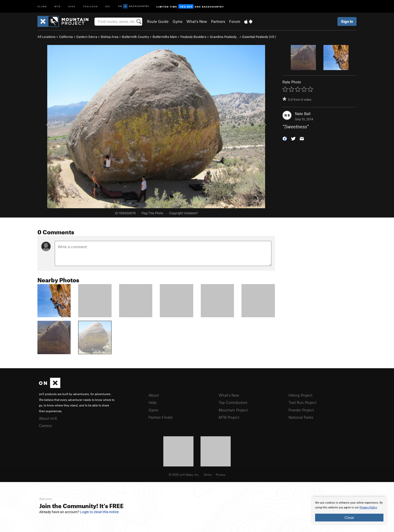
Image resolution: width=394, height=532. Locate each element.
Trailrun (90, 6)
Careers (45, 425)
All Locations (46, 37)
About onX (48, 418)
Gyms (178, 21)
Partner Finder (161, 417)
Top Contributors (233, 402)
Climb (42, 6)
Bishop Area (110, 37)
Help (153, 402)
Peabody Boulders (193, 37)
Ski (108, 6)
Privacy (221, 474)
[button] (285, 138)
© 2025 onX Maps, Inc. (184, 474)
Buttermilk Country (135, 37)
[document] (349, 511)
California (66, 37)
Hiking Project (300, 395)
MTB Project (229, 417)
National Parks (301, 417)
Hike (72, 6)
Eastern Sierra (87, 37)
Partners (218, 21)
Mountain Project (233, 410)
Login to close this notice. (100, 512)
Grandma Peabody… (224, 37)
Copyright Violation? (183, 213)
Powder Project (301, 410)
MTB (58, 6)
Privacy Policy (368, 508)
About (154, 395)
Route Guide (158, 21)
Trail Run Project (302, 402)
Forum (235, 21)
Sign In (347, 21)
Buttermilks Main (165, 37)
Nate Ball (303, 114)
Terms (208, 474)
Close (349, 517)
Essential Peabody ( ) (259, 37)
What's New (197, 21)
